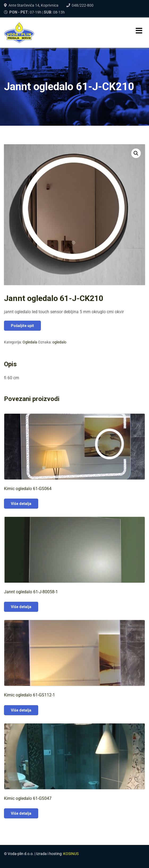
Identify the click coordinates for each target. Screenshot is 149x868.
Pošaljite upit (22, 326)
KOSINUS (71, 854)
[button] (136, 153)
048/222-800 (83, 5)
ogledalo (59, 342)
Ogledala (30, 342)
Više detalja (21, 504)
